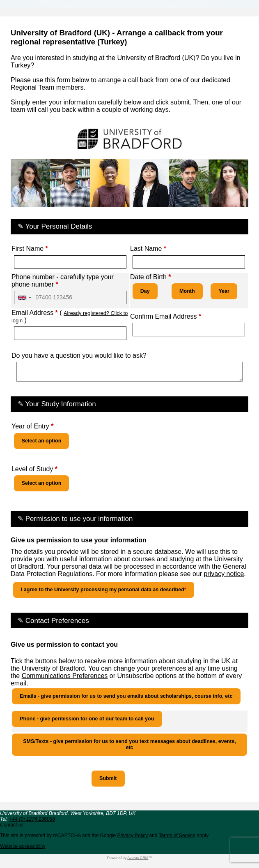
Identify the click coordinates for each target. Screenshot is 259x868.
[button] (108, 779)
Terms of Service (177, 836)
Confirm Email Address (166, 316)
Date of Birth (151, 277)
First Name (30, 249)
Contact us (12, 825)
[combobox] (24, 297)
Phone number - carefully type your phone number (63, 281)
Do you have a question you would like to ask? (79, 355)
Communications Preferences (65, 676)
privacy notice (224, 574)
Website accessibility (23, 846)
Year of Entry (33, 426)
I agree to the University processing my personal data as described (104, 590)
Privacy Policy (132, 836)
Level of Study (34, 469)
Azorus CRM (138, 858)
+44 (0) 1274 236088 (32, 819)
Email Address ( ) (70, 316)
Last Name (148, 249)
